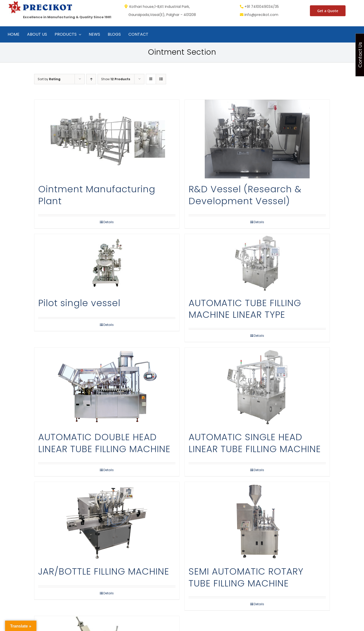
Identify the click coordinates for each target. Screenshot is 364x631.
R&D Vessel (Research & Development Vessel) (245, 195)
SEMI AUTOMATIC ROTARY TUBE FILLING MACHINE (246, 577)
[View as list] (161, 79)
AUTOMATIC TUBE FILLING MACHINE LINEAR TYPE (245, 309)
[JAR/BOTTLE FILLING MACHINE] (107, 521)
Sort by (49, 79)
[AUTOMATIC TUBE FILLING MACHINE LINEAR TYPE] (257, 263)
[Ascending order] (91, 79)
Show (116, 79)
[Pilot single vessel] (107, 263)
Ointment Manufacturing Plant (97, 195)
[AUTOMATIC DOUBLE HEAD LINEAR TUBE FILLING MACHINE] (107, 387)
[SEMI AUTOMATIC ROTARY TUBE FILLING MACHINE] (257, 521)
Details (109, 222)
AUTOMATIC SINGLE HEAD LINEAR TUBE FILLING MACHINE (255, 443)
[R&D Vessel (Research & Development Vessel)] (257, 139)
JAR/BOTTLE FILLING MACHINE (104, 571)
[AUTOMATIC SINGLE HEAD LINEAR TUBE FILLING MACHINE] (257, 387)
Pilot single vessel (79, 303)
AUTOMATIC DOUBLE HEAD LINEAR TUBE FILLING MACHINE (104, 443)
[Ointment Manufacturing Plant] (107, 139)
